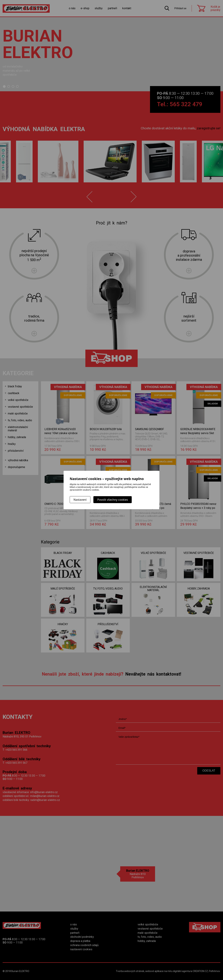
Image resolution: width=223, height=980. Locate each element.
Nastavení (80, 500)
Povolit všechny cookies (113, 500)
